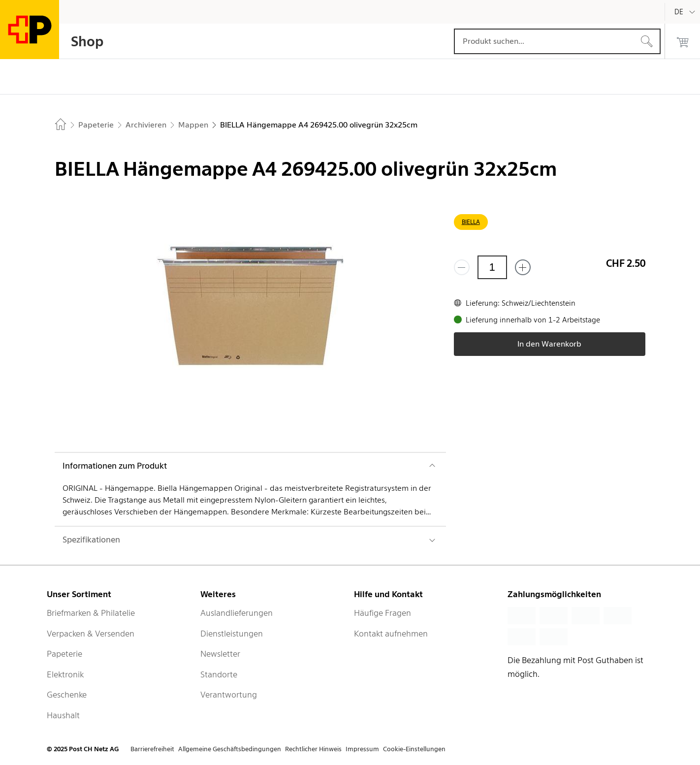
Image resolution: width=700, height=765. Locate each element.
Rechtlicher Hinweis (313, 749)
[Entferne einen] (462, 267)
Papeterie (64, 654)
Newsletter (220, 654)
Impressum (362, 749)
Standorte (219, 674)
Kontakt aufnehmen (391, 634)
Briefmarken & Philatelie (91, 613)
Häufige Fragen (382, 613)
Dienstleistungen (232, 634)
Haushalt (63, 715)
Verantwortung (229, 695)
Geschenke (67, 695)
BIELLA (471, 222)
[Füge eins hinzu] (523, 267)
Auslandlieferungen (237, 613)
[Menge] (492, 267)
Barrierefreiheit (152, 749)
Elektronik (65, 674)
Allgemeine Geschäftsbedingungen (230, 749)
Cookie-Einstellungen (414, 749)
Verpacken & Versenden (91, 634)
